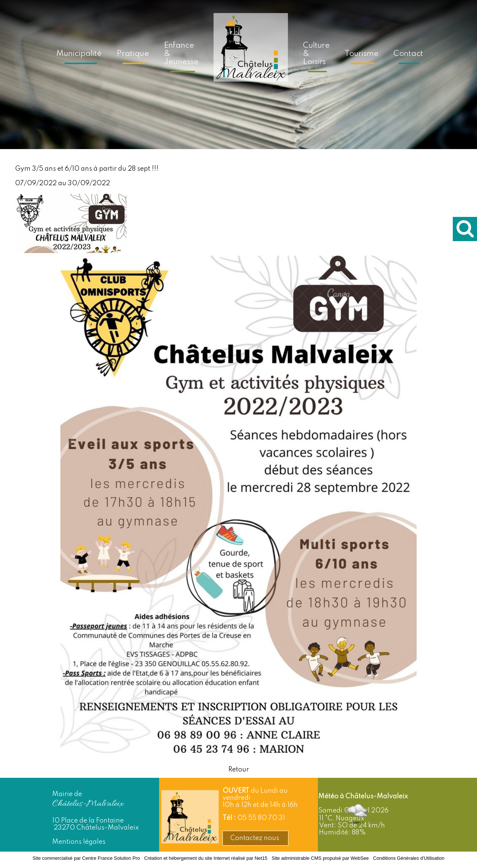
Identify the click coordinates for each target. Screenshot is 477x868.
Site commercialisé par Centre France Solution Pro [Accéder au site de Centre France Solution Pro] (86, 858)
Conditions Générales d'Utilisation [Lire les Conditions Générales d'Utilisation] (409, 858)
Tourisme (362, 54)
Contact (408, 54)
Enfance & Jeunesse (181, 54)
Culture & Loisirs (316, 54)
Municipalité (79, 54)
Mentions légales (79, 842)
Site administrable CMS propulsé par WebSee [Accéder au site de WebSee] (320, 858)
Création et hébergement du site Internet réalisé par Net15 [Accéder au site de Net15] (206, 858)
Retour (239, 770)
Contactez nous (255, 838)
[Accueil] (251, 53)
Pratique (133, 54)
